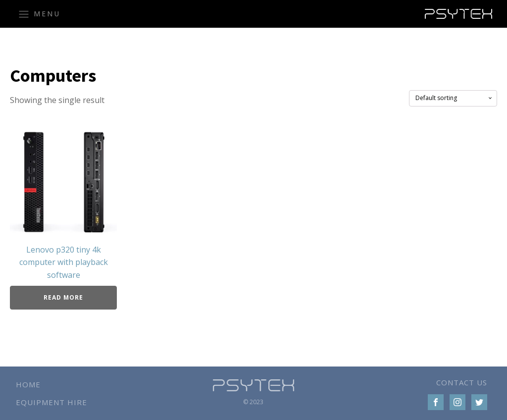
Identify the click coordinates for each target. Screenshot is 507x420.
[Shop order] (453, 98)
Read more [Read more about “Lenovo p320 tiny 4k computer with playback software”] (63, 297)
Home (28, 384)
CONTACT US (462, 382)
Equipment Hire (51, 402)
